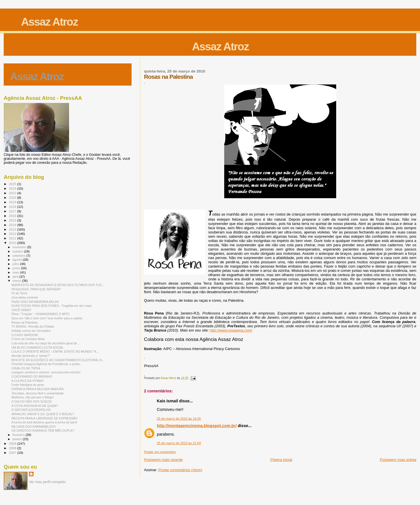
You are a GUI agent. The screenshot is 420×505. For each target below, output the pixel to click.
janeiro (18, 439)
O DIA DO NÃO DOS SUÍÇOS (32, 401)
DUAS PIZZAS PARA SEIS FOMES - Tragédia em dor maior (52, 306)
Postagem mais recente (164, 460)
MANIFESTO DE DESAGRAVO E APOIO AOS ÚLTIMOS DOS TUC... (58, 285)
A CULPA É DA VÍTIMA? (28, 381)
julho (16, 264)
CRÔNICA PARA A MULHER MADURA (38, 389)
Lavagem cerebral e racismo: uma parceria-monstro (46, 372)
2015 (13, 220)
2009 (13, 443)
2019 (13, 202)
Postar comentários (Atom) (180, 470)
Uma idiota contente (25, 297)
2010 (13, 243)
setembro (19, 256)
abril (16, 277)
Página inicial (281, 460)
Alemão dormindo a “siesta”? (31, 356)
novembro (20, 247)
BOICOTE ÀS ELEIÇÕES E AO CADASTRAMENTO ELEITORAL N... (58, 360)
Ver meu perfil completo (47, 482)
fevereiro (19, 435)
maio (16, 272)
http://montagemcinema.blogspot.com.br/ (197, 426)
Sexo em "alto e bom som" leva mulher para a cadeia (47, 318)
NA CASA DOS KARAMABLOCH (33, 427)
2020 (13, 197)
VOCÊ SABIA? (21, 310)
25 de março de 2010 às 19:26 (179, 419)
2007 (13, 453)
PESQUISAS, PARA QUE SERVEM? (36, 289)
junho (17, 268)
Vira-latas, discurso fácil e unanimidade (38, 393)
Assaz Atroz (49, 22)
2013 (13, 229)
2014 (13, 225)
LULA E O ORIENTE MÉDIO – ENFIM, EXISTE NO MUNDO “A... (55, 351)
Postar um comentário (160, 452)
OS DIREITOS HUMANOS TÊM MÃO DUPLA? (43, 431)
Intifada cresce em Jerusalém (31, 331)
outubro (18, 251)
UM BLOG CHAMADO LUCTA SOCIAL (38, 347)
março (17, 281)
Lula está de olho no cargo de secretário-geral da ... (46, 343)
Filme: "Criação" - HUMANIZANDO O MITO (40, 314)
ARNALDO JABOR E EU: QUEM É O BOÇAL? (43, 414)
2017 (13, 211)
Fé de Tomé (19, 293)
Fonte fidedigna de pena (28, 385)
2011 (13, 238)
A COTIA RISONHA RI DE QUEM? (35, 406)
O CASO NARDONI (25, 335)
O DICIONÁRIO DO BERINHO (32, 376)
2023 (13, 193)
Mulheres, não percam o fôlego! (33, 397)
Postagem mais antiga (398, 460)
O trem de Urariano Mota (28, 339)
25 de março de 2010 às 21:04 (179, 443)
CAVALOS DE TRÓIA (26, 368)
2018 (13, 207)
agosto (18, 260)
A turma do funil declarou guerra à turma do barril (44, 422)
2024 (13, 188)
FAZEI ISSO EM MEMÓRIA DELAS (35, 302)
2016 (13, 216)
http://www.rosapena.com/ (231, 330)
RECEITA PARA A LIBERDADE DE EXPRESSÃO (44, 418)
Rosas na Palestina (24, 322)
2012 (13, 234)
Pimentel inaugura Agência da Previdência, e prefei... (47, 364)
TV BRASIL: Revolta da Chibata (33, 326)
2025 (13, 184)
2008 (13, 448)
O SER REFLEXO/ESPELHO (31, 410)
